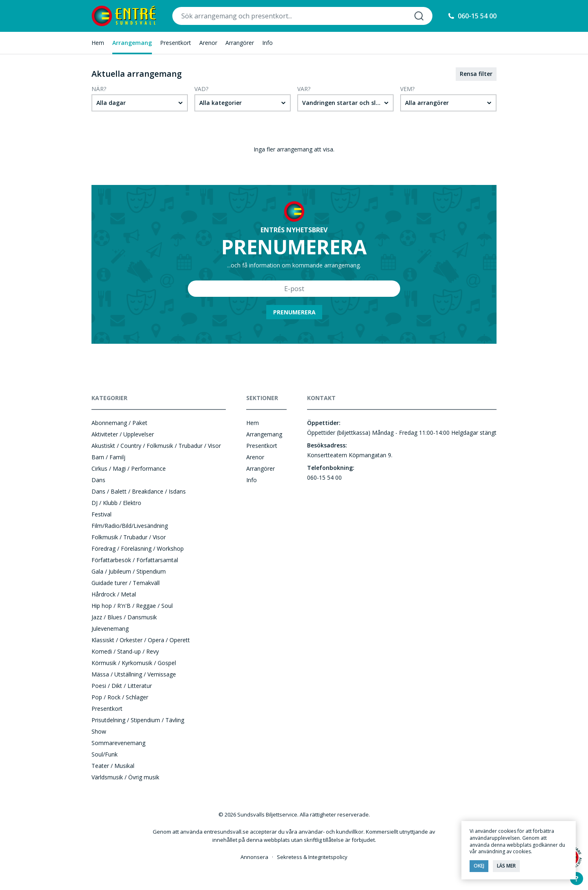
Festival (101, 514)
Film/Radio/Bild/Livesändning (130, 526)
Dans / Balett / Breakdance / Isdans (139, 491)
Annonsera (254, 857)
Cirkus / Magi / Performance (129, 468)
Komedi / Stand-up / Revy (125, 651)
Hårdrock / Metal (114, 594)
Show (99, 731)
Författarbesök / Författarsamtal (135, 560)
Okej (479, 866)
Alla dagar (111, 103)
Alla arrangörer (427, 103)
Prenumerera (294, 312)
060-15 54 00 (477, 16)
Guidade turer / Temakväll (126, 583)
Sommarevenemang (118, 743)
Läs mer (506, 866)
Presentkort (176, 43)
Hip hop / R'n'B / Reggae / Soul (132, 606)
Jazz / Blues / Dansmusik (124, 617)
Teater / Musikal (113, 766)
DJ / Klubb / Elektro (116, 503)
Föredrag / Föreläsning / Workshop (138, 548)
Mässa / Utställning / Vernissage (134, 674)
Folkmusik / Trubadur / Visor (129, 537)
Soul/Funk (105, 754)
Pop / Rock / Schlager (120, 697)
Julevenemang (110, 629)
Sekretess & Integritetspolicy (312, 857)
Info (267, 43)
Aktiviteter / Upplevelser (123, 434)
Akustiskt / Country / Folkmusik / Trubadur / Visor (156, 446)
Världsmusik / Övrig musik (125, 777)
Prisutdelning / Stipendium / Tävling (138, 720)
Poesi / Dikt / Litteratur (122, 686)
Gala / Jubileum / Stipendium (129, 571)
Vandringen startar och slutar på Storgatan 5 (348, 103)
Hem (98, 43)
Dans (98, 480)
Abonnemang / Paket (119, 423)
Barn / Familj (108, 457)
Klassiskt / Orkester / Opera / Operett (141, 640)
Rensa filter (476, 74)
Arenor (208, 43)
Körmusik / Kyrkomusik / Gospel (134, 663)
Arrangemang (132, 43)
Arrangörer (240, 43)
